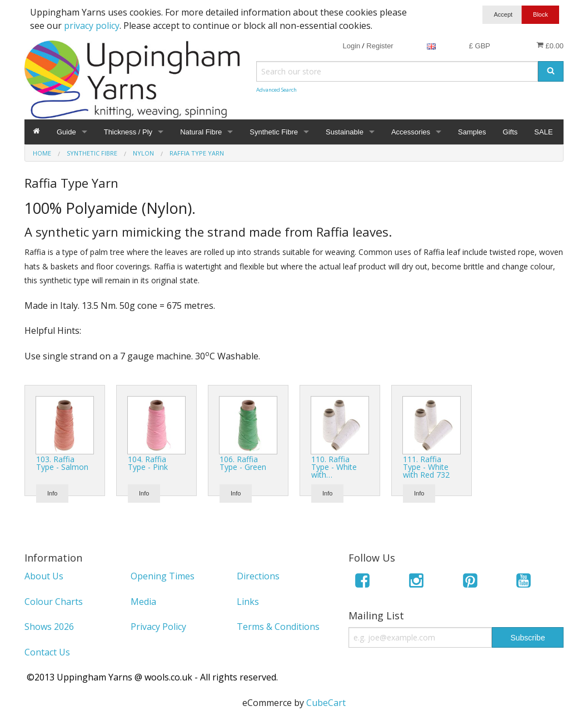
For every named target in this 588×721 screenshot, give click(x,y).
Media (143, 602)
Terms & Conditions (278, 627)
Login (351, 46)
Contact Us (47, 652)
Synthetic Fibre (274, 132)
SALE (543, 132)
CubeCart (326, 703)
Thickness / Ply (128, 132)
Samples (472, 132)
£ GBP (480, 46)
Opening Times (163, 576)
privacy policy (92, 26)
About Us (44, 576)
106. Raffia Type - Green (243, 463)
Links (248, 602)
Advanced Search (276, 90)
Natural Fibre (201, 132)
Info (52, 493)
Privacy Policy (158, 627)
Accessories (411, 132)
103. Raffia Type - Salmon (62, 463)
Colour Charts (54, 602)
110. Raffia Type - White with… (334, 467)
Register (380, 46)
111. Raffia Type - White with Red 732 (426, 467)
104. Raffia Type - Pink (148, 463)
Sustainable (345, 132)
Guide (66, 132)
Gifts (510, 132)
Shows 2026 (49, 627)
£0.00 (550, 46)
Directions (258, 576)
